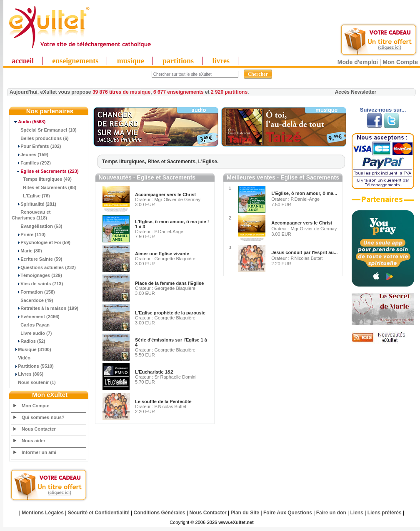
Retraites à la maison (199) (45, 308)
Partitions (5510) (33, 366)
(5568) (29, 122)
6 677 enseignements (179, 92)
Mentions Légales (43, 513)
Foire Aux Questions (288, 513)
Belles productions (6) (40, 138)
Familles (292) (31, 163)
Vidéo (21, 358)
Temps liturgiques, (125, 162)
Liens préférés (385, 513)
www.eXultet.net (236, 522)
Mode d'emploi (358, 62)
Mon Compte (400, 62)
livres (221, 61)
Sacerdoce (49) (32, 300)
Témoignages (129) (37, 275)
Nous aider (34, 441)
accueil (23, 61)
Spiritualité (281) (34, 204)
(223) (45, 171)
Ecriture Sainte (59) (37, 259)
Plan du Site (245, 513)
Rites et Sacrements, (173, 162)
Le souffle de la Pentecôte (163, 401)
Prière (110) (29, 234)
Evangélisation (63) (37, 226)
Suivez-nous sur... (383, 110)
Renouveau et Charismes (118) (31, 215)
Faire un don (331, 513)
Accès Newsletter (356, 92)
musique (131, 61)
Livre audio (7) (32, 333)
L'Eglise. (209, 162)
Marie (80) (27, 251)
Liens (357, 513)
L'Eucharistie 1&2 (154, 372)
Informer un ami (39, 452)
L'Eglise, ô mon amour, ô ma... (304, 193)
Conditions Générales (160, 513)
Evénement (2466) (36, 317)
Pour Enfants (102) (36, 146)
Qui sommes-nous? (43, 417)
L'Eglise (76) (31, 196)
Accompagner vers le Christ (165, 194)
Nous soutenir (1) (34, 382)
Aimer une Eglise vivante (162, 254)
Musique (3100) (31, 349)
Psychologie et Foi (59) (41, 242)
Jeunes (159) (30, 155)
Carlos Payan (31, 325)
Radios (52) (29, 341)
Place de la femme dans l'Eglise (169, 283)
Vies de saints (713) (37, 284)
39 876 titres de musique (121, 92)
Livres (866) (27, 374)
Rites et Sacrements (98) (44, 187)
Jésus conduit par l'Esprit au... (304, 252)
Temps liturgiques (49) (42, 179)
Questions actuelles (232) (44, 267)
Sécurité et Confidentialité (99, 513)
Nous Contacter (39, 429)
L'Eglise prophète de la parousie (170, 313)
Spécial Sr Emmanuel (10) (44, 130)
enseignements (75, 61)
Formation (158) (33, 292)
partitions (178, 61)
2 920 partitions (229, 92)
